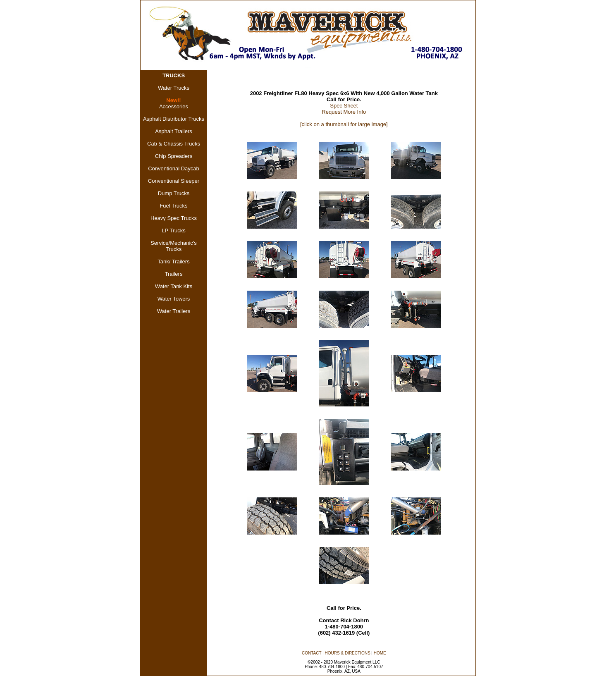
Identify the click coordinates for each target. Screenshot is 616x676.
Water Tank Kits (174, 286)
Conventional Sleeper (174, 181)
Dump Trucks (174, 193)
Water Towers (174, 299)
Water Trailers (174, 311)
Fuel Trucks (173, 206)
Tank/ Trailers (173, 262)
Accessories (174, 106)
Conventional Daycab (174, 168)
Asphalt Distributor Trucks (174, 119)
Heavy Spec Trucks (174, 218)
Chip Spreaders (174, 156)
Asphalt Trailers (174, 131)
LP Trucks (174, 231)
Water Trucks (174, 88)
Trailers (174, 274)
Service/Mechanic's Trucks (174, 246)
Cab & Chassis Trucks (174, 144)
